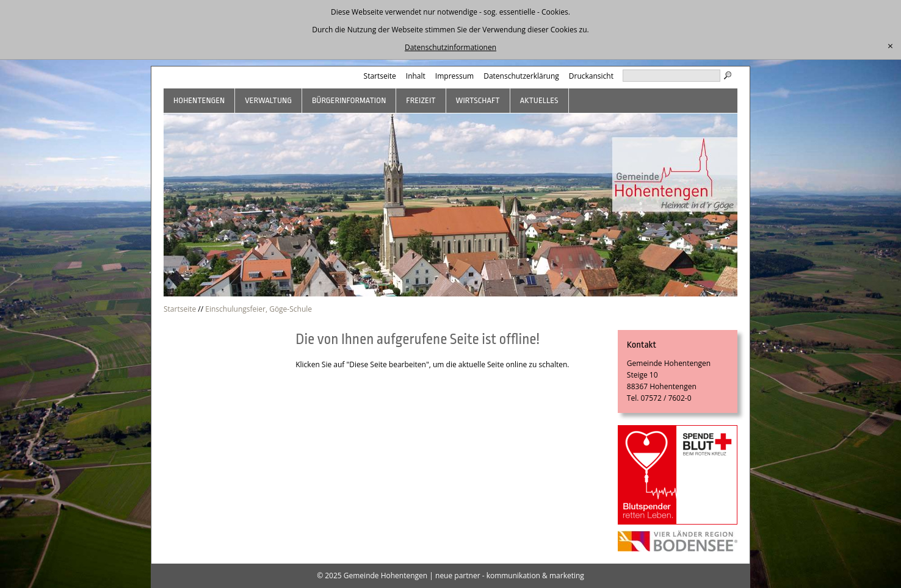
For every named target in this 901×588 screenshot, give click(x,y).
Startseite (380, 76)
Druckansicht (591, 76)
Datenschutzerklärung (521, 76)
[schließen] (890, 46)
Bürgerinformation (349, 100)
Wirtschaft (478, 100)
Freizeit (421, 100)
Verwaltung (268, 100)
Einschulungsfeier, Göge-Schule (259, 309)
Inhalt (416, 76)
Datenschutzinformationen (450, 47)
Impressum (454, 76)
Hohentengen (199, 100)
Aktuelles (539, 100)
